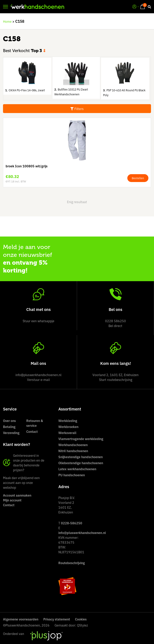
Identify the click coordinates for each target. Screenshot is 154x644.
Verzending (11, 433)
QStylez (82, 625)
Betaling (9, 427)
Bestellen (138, 178)
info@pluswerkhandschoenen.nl (82, 533)
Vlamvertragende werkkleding (81, 439)
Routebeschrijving (72, 563)
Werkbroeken (68, 427)
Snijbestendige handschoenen (81, 457)
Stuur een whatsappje (38, 321)
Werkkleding (68, 421)
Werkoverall (67, 433)
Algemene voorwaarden (21, 619)
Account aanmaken (17, 495)
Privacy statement (57, 619)
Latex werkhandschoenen (77, 469)
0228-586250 (72, 523)
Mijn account (12, 500)
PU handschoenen (72, 475)
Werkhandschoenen (73, 445)
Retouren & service (35, 423)
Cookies (81, 619)
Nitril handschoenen (73, 451)
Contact (32, 431)
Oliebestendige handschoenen (81, 463)
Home (7, 21)
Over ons (9, 421)
